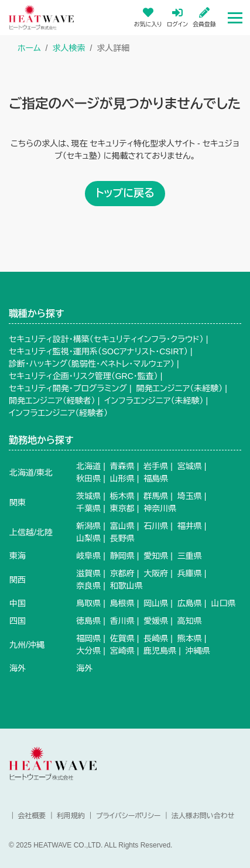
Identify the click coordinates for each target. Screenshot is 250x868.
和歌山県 (126, 586)
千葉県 (88, 508)
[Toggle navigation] (235, 17)
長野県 (122, 538)
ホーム (29, 48)
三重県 (190, 556)
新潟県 (88, 526)
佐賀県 (122, 638)
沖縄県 (198, 651)
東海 (18, 556)
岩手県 (156, 466)
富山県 (122, 526)
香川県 (122, 621)
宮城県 (190, 466)
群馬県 (156, 496)
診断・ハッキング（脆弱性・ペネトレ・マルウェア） (92, 364)
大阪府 (156, 573)
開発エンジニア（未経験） (179, 388)
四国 (18, 621)
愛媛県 (156, 621)
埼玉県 (190, 496)
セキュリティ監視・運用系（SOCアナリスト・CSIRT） (98, 351)
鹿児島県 (160, 651)
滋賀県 (88, 573)
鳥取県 (88, 603)
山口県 (223, 603)
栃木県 (122, 496)
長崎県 (156, 638)
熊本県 (190, 638)
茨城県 (88, 496)
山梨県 (88, 538)
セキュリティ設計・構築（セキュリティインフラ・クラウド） (106, 339)
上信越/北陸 (31, 532)
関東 (18, 503)
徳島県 (88, 621)
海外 (18, 668)
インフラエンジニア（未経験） (154, 401)
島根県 (122, 603)
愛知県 (156, 556)
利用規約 (71, 816)
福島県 (156, 479)
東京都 (122, 508)
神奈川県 (160, 508)
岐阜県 (88, 556)
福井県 (190, 526)
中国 (18, 603)
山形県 (122, 479)
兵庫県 (190, 573)
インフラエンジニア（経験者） (58, 413)
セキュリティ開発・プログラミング (68, 388)
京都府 (122, 573)
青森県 (122, 466)
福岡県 (88, 638)
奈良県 (88, 586)
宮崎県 (122, 651)
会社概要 (32, 816)
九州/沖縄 (27, 645)
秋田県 (88, 479)
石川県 (156, 526)
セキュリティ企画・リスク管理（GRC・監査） (83, 376)
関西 (18, 580)
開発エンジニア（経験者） (52, 401)
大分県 (88, 651)
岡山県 (156, 603)
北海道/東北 (31, 473)
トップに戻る (125, 193)
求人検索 (69, 48)
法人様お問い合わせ (203, 816)
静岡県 (122, 556)
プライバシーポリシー (129, 816)
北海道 (88, 466)
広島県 (190, 603)
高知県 (190, 621)
